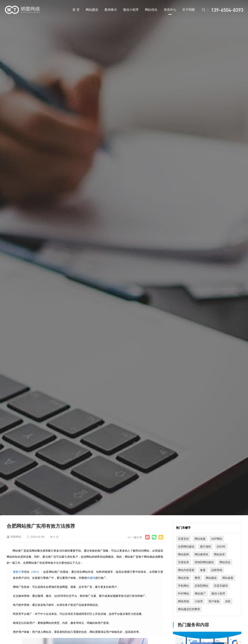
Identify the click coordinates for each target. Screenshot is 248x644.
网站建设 (92, 10)
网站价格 (183, 578)
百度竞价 (183, 539)
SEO (35, 572)
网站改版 (200, 539)
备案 (203, 570)
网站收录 (219, 554)
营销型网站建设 (204, 562)
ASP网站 (217, 539)
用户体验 (214, 601)
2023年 (221, 547)
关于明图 (189, 10)
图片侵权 (206, 547)
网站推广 (200, 594)
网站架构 (183, 554)
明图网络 (16, 537)
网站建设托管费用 (189, 609)
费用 (197, 578)
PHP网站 (184, 594)
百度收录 (183, 562)
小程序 (199, 601)
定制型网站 (201, 586)
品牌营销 (217, 570)
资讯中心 (170, 11)
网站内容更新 (186, 570)
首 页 (76, 10)
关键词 (91, 578)
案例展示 (111, 10)
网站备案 (228, 578)
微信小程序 (131, 10)
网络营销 (183, 601)
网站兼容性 (201, 554)
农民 (228, 601)
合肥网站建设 (186, 547)
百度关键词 (221, 586)
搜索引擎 (18, 572)
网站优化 (151, 10)
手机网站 (183, 586)
